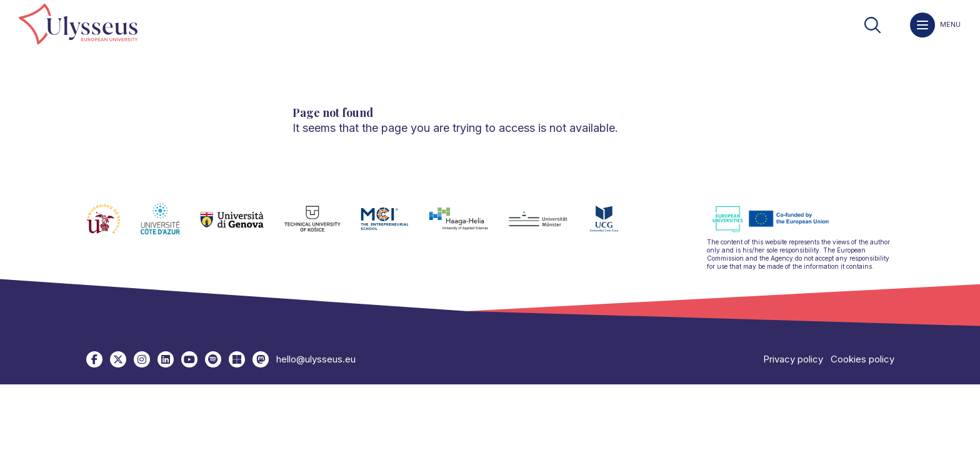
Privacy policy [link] (793, 359)
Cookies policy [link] (862, 359)
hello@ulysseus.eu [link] (316, 359)
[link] (78, 25)
